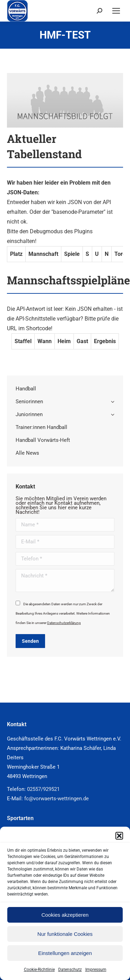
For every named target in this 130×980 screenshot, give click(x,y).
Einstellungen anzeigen (65, 953)
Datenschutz (70, 970)
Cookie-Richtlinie (39, 970)
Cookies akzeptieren (65, 915)
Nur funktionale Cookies (65, 934)
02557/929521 (43, 789)
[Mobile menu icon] (116, 11)
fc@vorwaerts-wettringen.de (57, 799)
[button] (119, 836)
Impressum (96, 970)
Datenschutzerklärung (64, 623)
